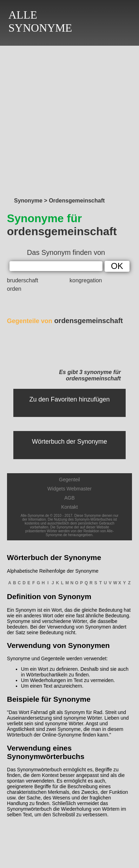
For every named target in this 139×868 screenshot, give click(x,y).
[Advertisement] (69, 120)
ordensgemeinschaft (65, 321)
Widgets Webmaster (69, 489)
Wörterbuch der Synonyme (69, 442)
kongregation (86, 280)
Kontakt (69, 507)
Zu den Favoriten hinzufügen (69, 399)
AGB (69, 498)
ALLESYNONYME (40, 21)
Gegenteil (69, 480)
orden (14, 289)
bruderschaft (23, 280)
